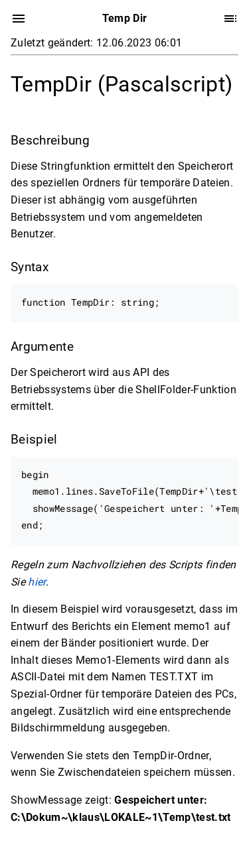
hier (37, 581)
